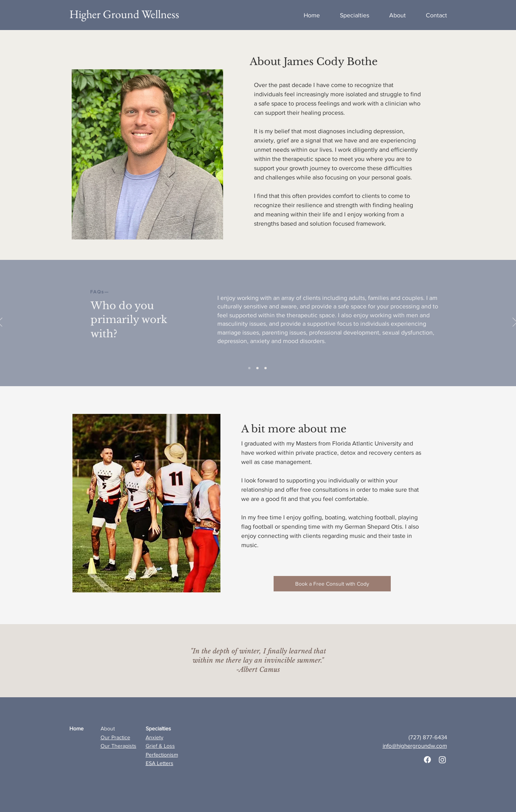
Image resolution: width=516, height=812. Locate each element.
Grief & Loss (160, 746)
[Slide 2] (266, 368)
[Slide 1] (257, 368)
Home (76, 728)
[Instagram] (442, 760)
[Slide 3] (249, 368)
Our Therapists (118, 746)
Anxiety (155, 737)
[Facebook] (427, 760)
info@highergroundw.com (415, 746)
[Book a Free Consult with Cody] (332, 584)
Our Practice (115, 737)
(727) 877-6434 (428, 737)
